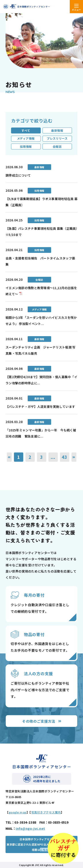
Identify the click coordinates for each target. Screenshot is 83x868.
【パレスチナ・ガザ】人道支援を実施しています (40, 407)
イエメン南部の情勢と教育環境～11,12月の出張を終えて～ (41, 291)
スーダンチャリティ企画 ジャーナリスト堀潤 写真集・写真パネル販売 (40, 350)
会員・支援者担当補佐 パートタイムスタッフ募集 (40, 261)
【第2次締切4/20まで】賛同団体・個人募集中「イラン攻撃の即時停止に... (41, 380)
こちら (44, 850)
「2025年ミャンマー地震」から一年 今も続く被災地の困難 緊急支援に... (41, 433)
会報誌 (57, 147)
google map (18, 812)
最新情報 (57, 130)
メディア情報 (26, 138)
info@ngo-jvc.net (30, 828)
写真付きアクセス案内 (46, 812)
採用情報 (26, 147)
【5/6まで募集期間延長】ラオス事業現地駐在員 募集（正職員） (41, 202)
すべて (26, 130)
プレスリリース (57, 138)
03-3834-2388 (25, 822)
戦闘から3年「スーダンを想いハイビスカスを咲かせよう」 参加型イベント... (41, 321)
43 (65, 457)
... (53, 457)
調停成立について (18, 175)
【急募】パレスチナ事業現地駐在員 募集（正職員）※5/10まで (41, 232)
